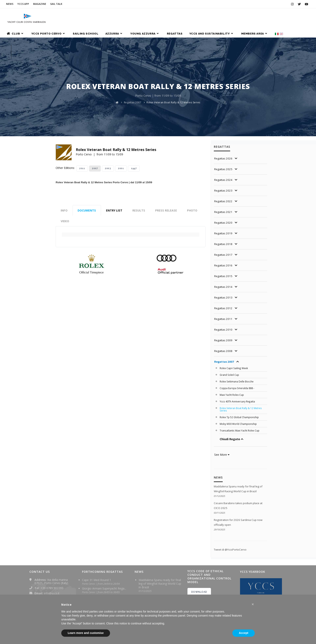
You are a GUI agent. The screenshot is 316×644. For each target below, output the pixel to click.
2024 (197, 590)
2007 (95, 134)
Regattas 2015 (224, 242)
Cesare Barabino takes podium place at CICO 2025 (159, 564)
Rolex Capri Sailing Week (235, 334)
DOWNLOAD (199, 557)
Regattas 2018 (224, 210)
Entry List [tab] (114, 176)
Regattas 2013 (224, 263)
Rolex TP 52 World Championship (104, 570)
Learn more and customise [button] (86, 633)
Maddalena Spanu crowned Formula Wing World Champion (159, 591)
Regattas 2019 (224, 199)
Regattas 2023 (224, 156)
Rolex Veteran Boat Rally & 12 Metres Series (173, 68)
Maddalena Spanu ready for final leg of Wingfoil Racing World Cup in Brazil (160, 548)
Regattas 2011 (224, 284)
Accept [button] (244, 633)
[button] (253, 604)
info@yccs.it (52, 558)
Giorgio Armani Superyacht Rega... (104, 553)
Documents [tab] (87, 176)
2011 (82, 134)
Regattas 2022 (224, 167)
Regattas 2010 (224, 295)
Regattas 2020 (224, 188)
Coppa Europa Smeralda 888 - (237, 354)
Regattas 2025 (224, 135)
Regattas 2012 (224, 274)
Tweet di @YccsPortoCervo (232, 514)
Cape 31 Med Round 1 (97, 545)
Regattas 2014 (224, 252)
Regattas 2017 (224, 220)
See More (222, 420)
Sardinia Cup (90, 562)
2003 (108, 134)
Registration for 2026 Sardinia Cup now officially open (158, 577)
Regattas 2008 (224, 317)
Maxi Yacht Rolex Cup (232, 360)
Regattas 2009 (224, 306)
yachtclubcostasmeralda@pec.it (55, 566)
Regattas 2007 (133, 68)
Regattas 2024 (224, 145)
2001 (121, 134)
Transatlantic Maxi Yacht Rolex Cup (240, 396)
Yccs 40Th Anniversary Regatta (238, 367)
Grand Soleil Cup (230, 340)
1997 (134, 134)
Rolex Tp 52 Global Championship (240, 383)
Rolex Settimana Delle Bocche (238, 347)
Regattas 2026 (224, 124)
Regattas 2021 (224, 177)
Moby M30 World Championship (239, 390)
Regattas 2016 (224, 231)
